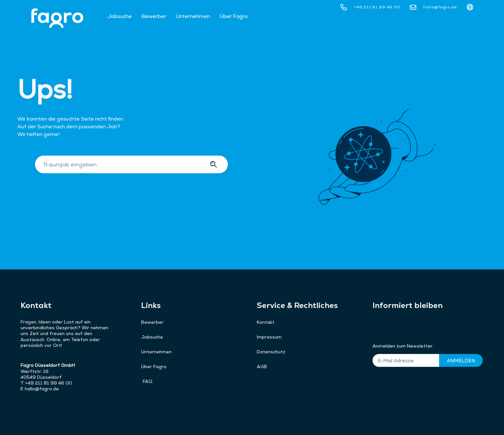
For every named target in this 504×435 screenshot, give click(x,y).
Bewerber (154, 16)
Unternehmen (193, 16)
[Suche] (215, 164)
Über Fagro (234, 16)
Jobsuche (120, 16)
